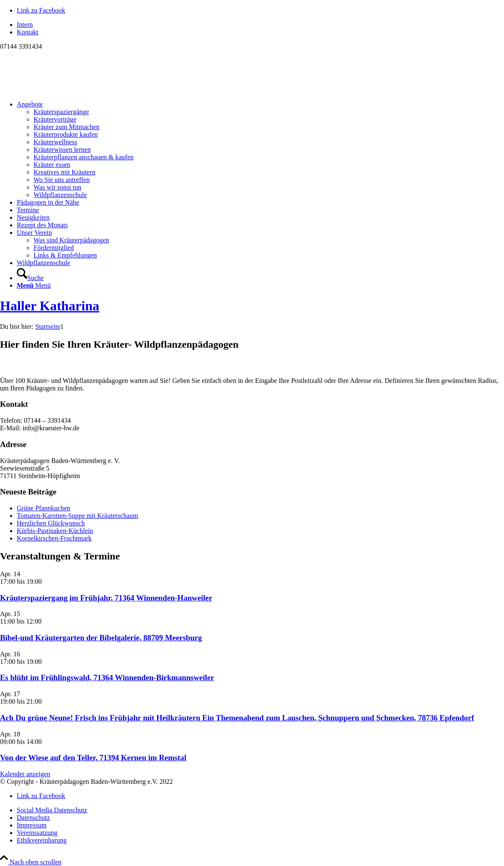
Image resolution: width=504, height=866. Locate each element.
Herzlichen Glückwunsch (51, 523)
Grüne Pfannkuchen (44, 508)
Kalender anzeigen (25, 774)
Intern (25, 25)
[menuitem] (260, 25)
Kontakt (28, 32)
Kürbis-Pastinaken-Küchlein (55, 531)
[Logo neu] (63, 90)
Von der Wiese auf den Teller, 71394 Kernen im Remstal (93, 758)
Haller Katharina (50, 306)
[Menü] (34, 285)
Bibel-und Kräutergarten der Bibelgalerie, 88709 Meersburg (101, 638)
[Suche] (30, 278)
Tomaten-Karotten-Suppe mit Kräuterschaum (77, 516)
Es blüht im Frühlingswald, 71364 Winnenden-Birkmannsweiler (107, 677)
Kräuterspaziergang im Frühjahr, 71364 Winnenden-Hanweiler (106, 598)
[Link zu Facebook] (41, 10)
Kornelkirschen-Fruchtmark (54, 538)
